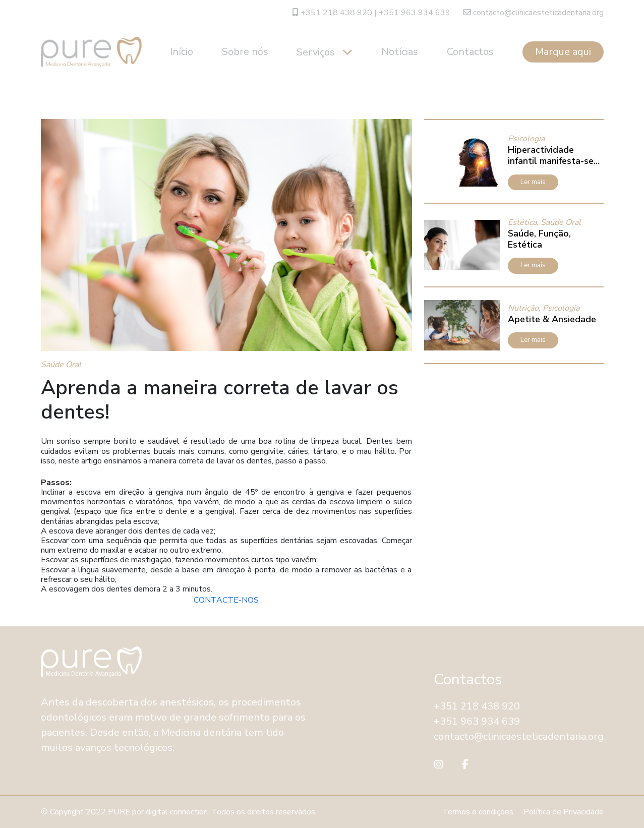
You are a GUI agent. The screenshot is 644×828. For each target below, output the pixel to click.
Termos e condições (478, 812)
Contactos (470, 52)
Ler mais (533, 182)
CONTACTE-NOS (226, 600)
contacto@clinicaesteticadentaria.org (533, 13)
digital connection (177, 812)
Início (182, 52)
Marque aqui (563, 52)
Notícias (400, 52)
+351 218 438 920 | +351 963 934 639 (371, 13)
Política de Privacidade (564, 812)
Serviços (317, 52)
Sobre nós (245, 52)
